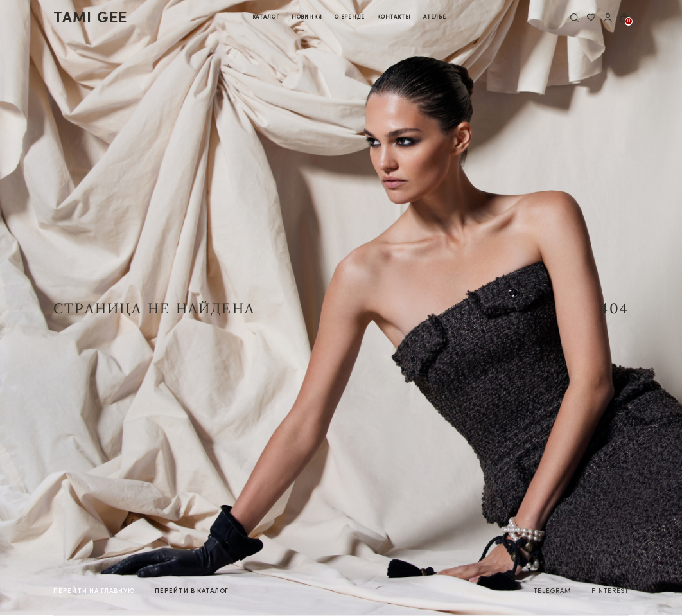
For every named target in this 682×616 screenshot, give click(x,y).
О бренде (350, 17)
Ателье (435, 17)
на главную (94, 591)
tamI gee (91, 18)
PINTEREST (610, 591)
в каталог (192, 591)
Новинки (307, 17)
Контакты (394, 17)
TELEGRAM (552, 591)
